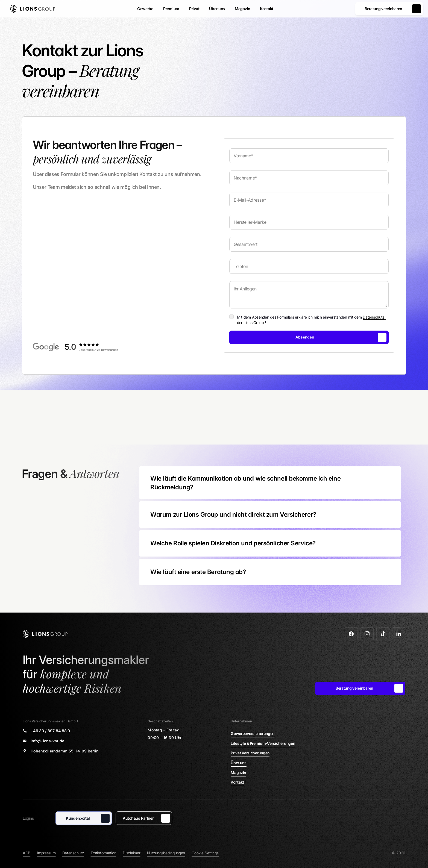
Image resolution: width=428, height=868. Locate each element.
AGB (27, 853)
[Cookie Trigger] (205, 853)
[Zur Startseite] (33, 9)
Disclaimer (131, 853)
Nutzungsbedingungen (166, 853)
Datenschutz (73, 853)
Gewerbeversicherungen (253, 733)
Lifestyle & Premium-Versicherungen (263, 743)
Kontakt (237, 782)
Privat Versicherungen (250, 753)
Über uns (239, 763)
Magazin (238, 773)
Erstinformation (104, 853)
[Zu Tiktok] (383, 634)
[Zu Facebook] (351, 634)
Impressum (46, 853)
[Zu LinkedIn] (399, 634)
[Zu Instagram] (367, 634)
